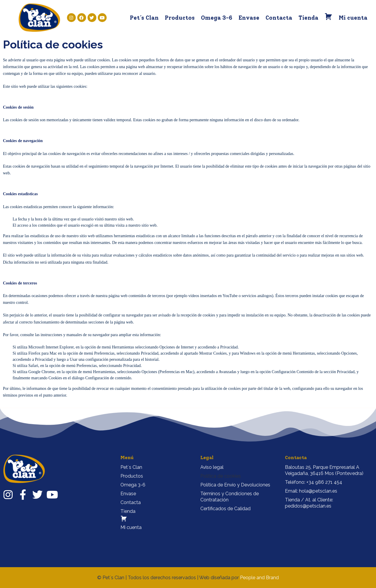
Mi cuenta (353, 18)
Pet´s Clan (144, 18)
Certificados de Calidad (225, 509)
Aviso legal (212, 467)
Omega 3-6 (217, 18)
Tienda (308, 18)
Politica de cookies (221, 476)
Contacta (279, 18)
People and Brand (259, 578)
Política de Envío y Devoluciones (236, 485)
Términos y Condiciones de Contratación (230, 497)
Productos (180, 18)
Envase (249, 18)
